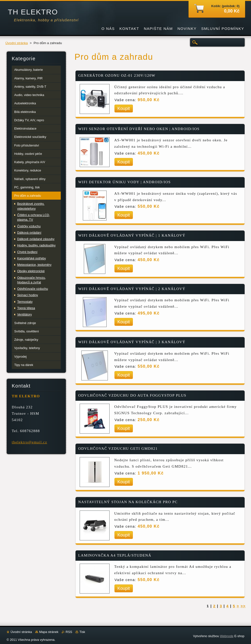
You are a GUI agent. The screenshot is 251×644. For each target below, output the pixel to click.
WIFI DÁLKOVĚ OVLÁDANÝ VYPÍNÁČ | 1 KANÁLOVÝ (132, 235)
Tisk (82, 632)
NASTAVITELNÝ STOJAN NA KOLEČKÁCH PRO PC (128, 502)
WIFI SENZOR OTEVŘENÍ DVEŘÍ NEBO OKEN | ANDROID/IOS (139, 129)
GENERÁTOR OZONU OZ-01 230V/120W (117, 75)
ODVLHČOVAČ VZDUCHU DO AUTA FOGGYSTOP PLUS (132, 395)
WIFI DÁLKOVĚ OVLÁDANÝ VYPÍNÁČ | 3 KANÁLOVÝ (132, 342)
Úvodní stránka (17, 43)
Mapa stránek (49, 632)
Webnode (227, 636)
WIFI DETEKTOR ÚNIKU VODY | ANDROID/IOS (125, 182)
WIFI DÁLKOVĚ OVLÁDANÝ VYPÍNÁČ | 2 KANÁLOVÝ (132, 289)
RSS (69, 632)
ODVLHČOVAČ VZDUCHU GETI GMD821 (118, 449)
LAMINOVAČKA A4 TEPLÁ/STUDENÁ (115, 555)
